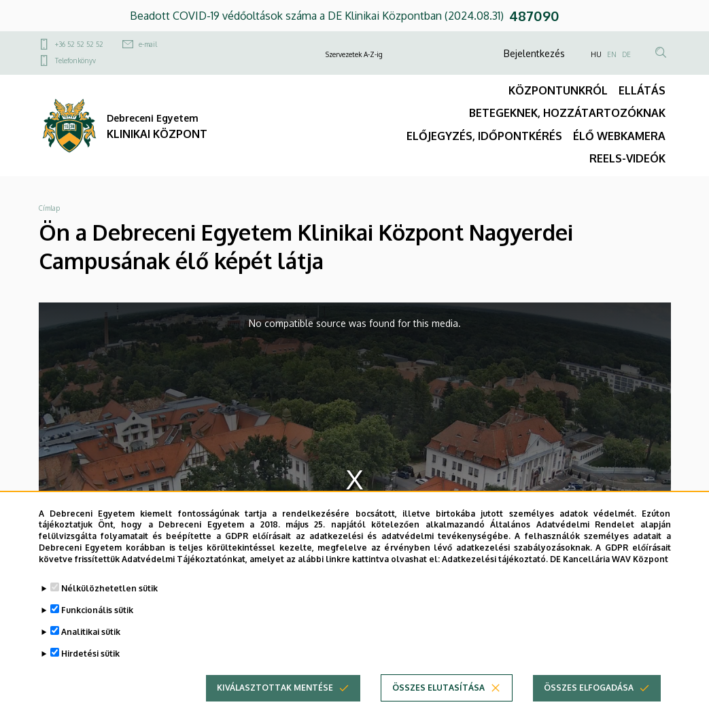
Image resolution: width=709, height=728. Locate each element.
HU (596, 54)
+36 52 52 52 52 (79, 44)
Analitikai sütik (91, 644)
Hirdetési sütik (90, 666)
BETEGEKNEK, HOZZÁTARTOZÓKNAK (567, 113)
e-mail (148, 44)
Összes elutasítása (438, 700)
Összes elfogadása (589, 700)
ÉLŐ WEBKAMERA (619, 136)
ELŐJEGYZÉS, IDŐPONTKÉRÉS (484, 136)
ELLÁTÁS (642, 90)
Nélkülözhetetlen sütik (109, 601)
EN (612, 54)
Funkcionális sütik (97, 622)
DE (626, 54)
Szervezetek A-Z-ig (354, 54)
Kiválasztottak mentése (275, 700)
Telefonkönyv (75, 60)
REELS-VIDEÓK (627, 158)
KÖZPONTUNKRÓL (558, 90)
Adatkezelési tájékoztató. (495, 571)
